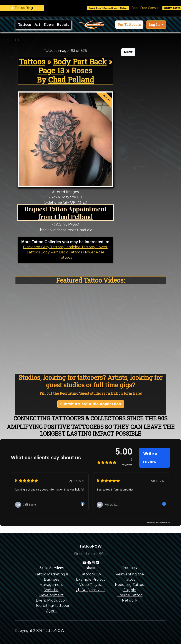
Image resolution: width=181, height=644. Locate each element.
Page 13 (51, 70)
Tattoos (24, 24)
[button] (129, 25)
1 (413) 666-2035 (91, 590)
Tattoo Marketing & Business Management (51, 579)
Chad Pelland (71, 80)
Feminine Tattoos (79, 247)
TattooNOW (90, 574)
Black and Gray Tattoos (43, 247)
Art (37, 24)
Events (63, 24)
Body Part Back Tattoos (61, 252)
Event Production (51, 600)
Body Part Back (80, 62)
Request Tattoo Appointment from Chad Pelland (65, 212)
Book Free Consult (149, 8)
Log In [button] (155, 24)
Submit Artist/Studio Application (91, 404)
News (49, 24)
